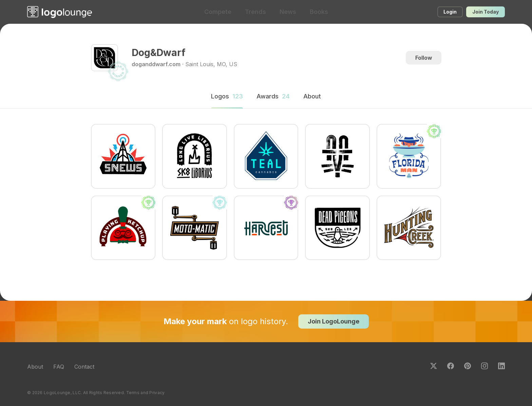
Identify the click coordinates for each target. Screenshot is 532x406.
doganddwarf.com (156, 64)
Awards (273, 96)
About (35, 367)
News (288, 12)
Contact (84, 367)
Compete (218, 12)
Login (450, 12)
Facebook (451, 366)
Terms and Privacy (146, 393)
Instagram (484, 366)
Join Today (486, 12)
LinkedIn (501, 366)
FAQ (59, 367)
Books (319, 12)
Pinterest (468, 366)
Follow (424, 58)
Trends (255, 12)
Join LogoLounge (334, 321)
